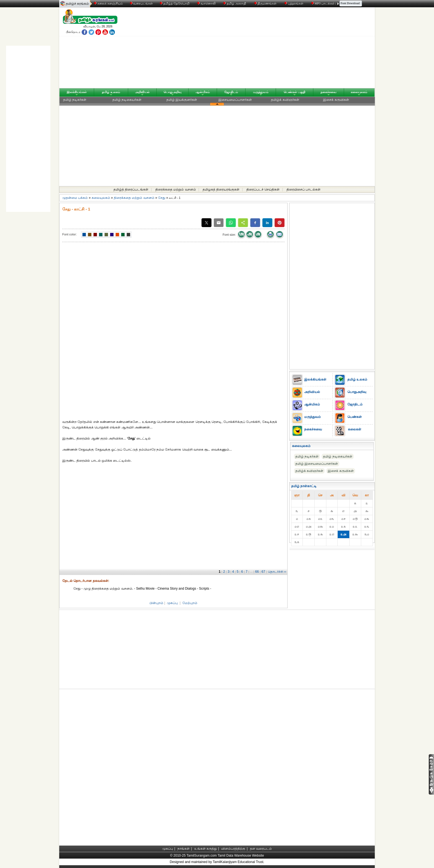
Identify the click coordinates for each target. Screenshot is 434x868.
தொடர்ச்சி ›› (277, 572)
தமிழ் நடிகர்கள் (75, 100)
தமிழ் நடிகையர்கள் (127, 100)
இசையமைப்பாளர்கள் (235, 100)
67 (263, 572)
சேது (162, 198)
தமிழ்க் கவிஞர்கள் (285, 100)
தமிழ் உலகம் (111, 92)
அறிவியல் (142, 92)
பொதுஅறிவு (173, 92)
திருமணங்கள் (266, 3)
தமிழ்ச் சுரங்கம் (77, 4)
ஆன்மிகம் (203, 92)
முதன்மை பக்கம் (75, 198)
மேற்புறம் (190, 603)
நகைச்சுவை (329, 92)
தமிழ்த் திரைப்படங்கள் (131, 189)
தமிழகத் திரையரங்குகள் (221, 189)
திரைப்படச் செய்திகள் (263, 189)
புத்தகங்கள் (294, 3)
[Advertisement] (270, 49)
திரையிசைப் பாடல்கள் (303, 189)
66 (257, 572)
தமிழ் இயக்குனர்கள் (182, 100)
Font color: (69, 234)
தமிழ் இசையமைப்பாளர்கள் (317, 464)
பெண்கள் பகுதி (294, 92)
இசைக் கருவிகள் (336, 100)
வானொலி (207, 3)
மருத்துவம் (261, 92)
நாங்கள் (184, 849)
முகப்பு (172, 603)
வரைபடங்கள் (141, 3)
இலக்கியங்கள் (77, 92)
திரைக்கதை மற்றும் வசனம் (176, 189)
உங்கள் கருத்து (206, 849)
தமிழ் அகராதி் (235, 3)
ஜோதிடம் (231, 92)
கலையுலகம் (359, 92)
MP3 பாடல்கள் (323, 3)
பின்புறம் (156, 603)
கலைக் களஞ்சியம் (108, 3)
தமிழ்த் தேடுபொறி (175, 3)
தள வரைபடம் (261, 849)
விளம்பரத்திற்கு (233, 849)
